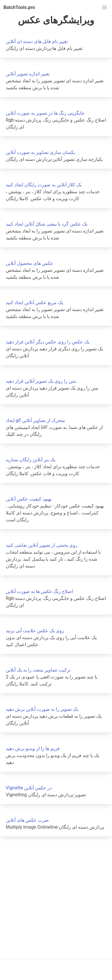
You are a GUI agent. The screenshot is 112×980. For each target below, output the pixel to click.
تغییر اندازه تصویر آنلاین (28, 74)
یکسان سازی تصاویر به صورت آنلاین (40, 152)
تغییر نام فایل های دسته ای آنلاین (37, 41)
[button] (104, 8)
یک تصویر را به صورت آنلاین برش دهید (42, 709)
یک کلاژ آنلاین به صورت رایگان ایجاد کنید (44, 185)
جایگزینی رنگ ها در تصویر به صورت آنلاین (45, 113)
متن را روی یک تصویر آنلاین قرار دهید (41, 381)
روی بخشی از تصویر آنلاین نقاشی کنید (42, 545)
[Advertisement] (54, 898)
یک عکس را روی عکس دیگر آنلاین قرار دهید (48, 342)
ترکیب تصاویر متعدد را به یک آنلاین (38, 670)
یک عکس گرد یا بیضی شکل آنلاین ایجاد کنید (47, 224)
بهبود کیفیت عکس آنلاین (29, 499)
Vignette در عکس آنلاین (29, 788)
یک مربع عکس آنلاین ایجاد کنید (34, 303)
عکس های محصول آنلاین (30, 263)
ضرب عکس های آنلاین (27, 820)
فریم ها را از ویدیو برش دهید (33, 749)
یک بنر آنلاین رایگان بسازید (31, 460)
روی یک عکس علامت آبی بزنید (35, 631)
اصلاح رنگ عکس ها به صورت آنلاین (39, 591)
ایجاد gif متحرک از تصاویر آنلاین (35, 420)
